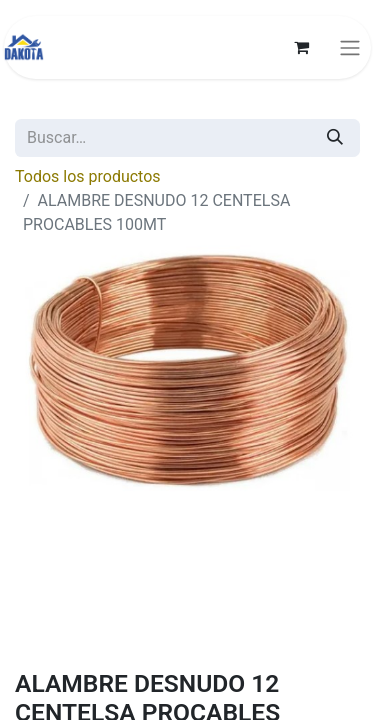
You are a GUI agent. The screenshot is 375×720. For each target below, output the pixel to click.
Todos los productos (88, 176)
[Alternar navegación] (350, 47)
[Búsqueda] (335, 138)
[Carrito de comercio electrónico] (301, 47)
